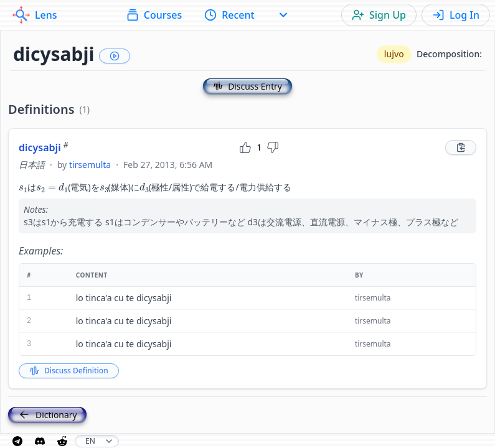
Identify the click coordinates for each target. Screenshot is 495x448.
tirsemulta (90, 165)
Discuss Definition (69, 371)
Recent (229, 15)
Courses (154, 15)
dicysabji (44, 147)
